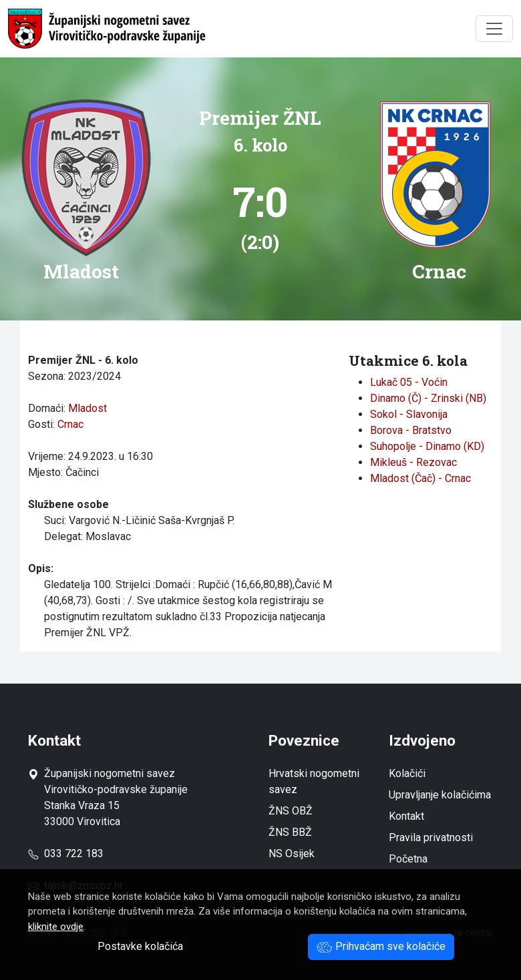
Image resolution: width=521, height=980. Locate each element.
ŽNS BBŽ (290, 832)
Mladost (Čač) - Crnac (420, 478)
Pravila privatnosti (431, 837)
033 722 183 (66, 853)
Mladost (88, 408)
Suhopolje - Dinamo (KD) (427, 446)
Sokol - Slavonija (409, 414)
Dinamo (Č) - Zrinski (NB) (428, 398)
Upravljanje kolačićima (440, 795)
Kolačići (407, 773)
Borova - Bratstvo (411, 430)
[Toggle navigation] (494, 29)
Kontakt (406, 816)
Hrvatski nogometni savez (314, 781)
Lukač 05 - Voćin (409, 382)
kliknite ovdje (56, 927)
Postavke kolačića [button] (140, 946)
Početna (408, 859)
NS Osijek (292, 853)
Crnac (70, 424)
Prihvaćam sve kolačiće (381, 946)
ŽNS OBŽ (291, 811)
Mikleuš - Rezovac (413, 462)
